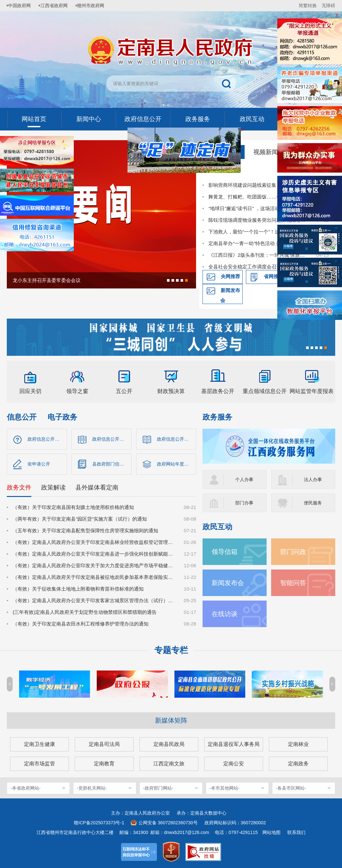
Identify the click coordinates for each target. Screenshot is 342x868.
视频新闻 (266, 152)
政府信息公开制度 (176, 439)
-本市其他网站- (224, 788)
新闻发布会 (230, 295)
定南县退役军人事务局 (234, 744)
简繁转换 (308, 6)
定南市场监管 (39, 764)
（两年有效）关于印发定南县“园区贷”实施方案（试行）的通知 (80, 520)
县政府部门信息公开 (112, 465)
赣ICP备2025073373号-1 (99, 823)
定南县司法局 (104, 744)
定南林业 (298, 744)
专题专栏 (171, 650)
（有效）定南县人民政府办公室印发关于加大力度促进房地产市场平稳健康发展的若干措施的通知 (95, 567)
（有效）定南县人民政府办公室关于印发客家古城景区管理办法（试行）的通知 (95, 602)
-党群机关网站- (92, 788)
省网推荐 (273, 276)
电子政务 (62, 417)
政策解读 (53, 489)
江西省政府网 (58, 6)
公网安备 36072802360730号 (168, 823)
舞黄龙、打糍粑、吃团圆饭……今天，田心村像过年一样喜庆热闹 (259, 197)
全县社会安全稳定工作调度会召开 (245, 267)
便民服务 (314, 503)
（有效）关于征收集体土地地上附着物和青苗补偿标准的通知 (78, 590)
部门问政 (294, 552)
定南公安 (234, 764)
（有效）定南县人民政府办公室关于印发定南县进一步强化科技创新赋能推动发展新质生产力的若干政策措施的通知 (95, 555)
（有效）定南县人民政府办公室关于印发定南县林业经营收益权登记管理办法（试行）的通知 (95, 544)
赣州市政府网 (96, 6)
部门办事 (245, 503)
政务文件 (19, 489)
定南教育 (104, 764)
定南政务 (298, 764)
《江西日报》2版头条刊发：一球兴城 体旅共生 (259, 255)
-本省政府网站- (25, 788)
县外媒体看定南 (97, 489)
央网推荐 (230, 276)
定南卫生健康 (39, 744)
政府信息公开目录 (112, 439)
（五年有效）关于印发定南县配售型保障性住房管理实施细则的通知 (85, 532)
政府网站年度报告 (176, 465)
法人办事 (314, 479)
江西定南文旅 (169, 764)
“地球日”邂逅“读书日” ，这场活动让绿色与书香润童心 (259, 208)
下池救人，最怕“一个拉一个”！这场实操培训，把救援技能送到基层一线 (259, 232)
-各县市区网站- (291, 788)
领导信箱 (225, 552)
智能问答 (294, 583)
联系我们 (296, 832)
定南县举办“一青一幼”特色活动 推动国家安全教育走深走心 (259, 243)
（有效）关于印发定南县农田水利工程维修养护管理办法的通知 (81, 625)
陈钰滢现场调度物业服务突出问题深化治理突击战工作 (259, 220)
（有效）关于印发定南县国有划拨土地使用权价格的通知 (73, 509)
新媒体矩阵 (171, 720)
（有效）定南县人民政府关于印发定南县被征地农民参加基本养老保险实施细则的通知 (95, 579)
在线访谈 (225, 614)
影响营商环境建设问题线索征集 (242, 185)
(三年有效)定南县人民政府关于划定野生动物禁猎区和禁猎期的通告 (85, 614)
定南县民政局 (169, 744)
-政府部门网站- (158, 788)
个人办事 (245, 479)
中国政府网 (21, 6)
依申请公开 (40, 465)
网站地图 (271, 832)
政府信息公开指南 (47, 439)
